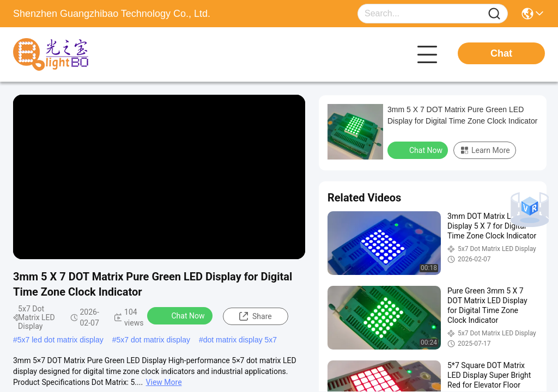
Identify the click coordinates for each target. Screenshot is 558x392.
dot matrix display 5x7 (240, 340)
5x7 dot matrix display (153, 340)
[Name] (494, 14)
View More (164, 382)
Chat (501, 53)
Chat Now (181, 315)
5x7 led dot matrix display (60, 340)
